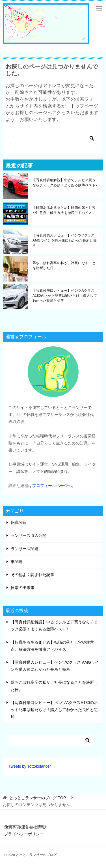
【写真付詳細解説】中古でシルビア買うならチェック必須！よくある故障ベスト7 (65, 183)
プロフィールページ (50, 486)
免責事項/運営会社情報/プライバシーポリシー (25, 830)
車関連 (17, 562)
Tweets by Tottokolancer (30, 766)
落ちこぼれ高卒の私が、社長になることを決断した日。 (64, 265)
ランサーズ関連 (25, 549)
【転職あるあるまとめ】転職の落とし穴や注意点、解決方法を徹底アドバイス (64, 210)
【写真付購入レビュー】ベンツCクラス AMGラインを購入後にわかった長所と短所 (65, 240)
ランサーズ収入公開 (29, 535)
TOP (38, 798)
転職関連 (19, 522)
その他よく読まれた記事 (33, 575)
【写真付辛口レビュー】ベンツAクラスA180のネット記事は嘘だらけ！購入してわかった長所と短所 (65, 296)
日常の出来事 (23, 588)
